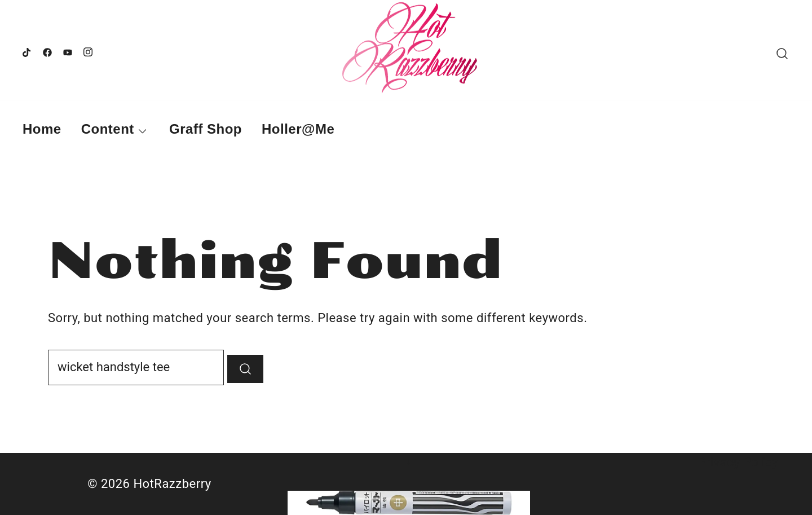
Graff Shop (206, 129)
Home (42, 129)
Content (108, 129)
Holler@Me (298, 129)
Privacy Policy (738, 462)
